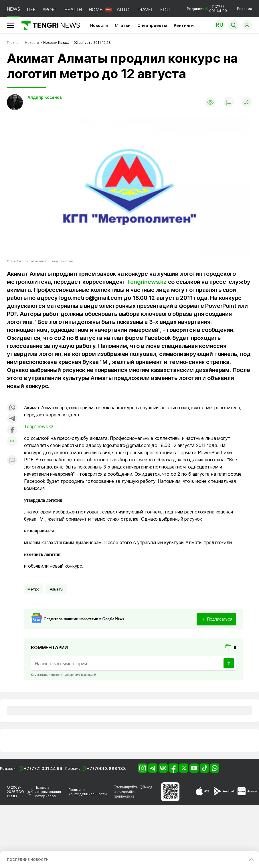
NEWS (13, 9)
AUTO (123, 10)
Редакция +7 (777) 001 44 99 (207, 9)
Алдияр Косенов (45, 97)
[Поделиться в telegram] (12, 419)
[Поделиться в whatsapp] (12, 408)
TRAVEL (145, 10)
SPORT (50, 10)
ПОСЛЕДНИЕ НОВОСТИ (28, 860)
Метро (33, 589)
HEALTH (73, 10)
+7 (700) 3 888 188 (106, 768)
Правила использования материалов (48, 792)
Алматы (57, 589)
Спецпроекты (152, 25)
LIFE (31, 10)
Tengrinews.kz (147, 282)
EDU (165, 10)
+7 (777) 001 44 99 (43, 768)
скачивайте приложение (124, 794)
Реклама (245, 9)
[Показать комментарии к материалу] (12, 460)
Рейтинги (184, 25)
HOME (96, 10)
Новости (99, 25)
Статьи (123, 25)
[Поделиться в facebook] (12, 430)
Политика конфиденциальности (88, 792)
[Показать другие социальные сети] (12, 441)
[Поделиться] (247, 102)
